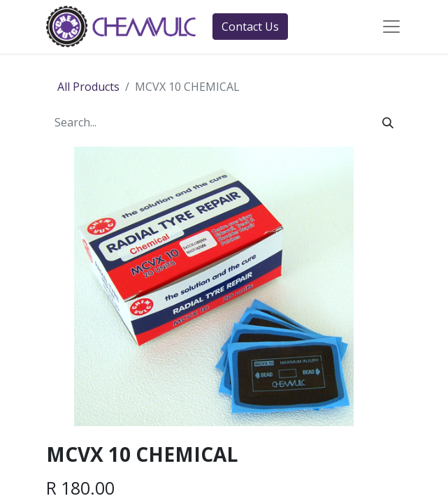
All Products (88, 87)
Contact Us (250, 27)
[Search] (388, 122)
